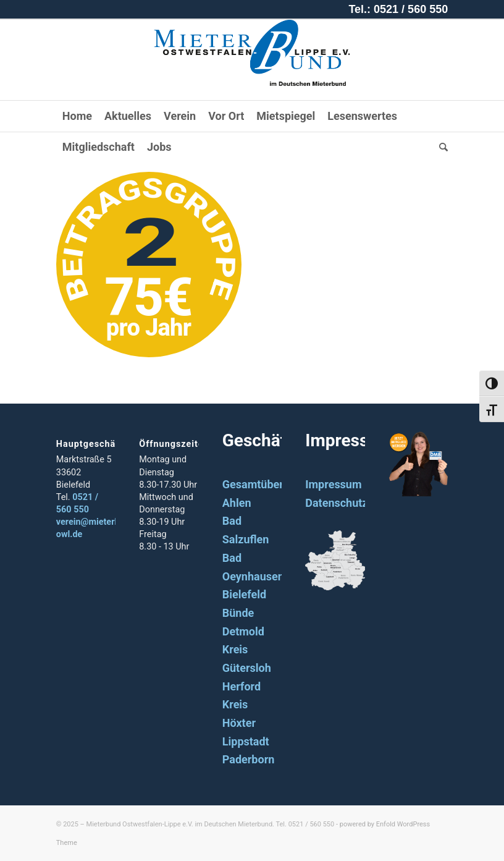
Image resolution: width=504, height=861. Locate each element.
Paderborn (249, 759)
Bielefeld (244, 594)
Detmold (243, 631)
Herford (241, 686)
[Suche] (440, 147)
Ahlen (237, 503)
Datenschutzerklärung (360, 503)
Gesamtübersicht (265, 484)
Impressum (333, 484)
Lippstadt (246, 741)
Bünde (238, 613)
